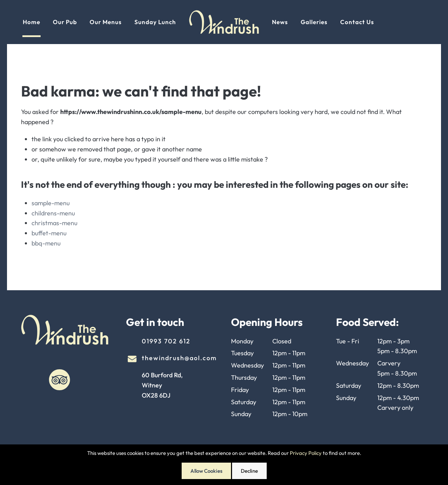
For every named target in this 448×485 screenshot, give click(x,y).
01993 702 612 (166, 341)
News (280, 22)
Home (31, 22)
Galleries (314, 22)
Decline (249, 471)
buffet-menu (49, 233)
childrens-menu (53, 213)
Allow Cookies (206, 471)
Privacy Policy (306, 453)
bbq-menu (46, 243)
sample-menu (51, 203)
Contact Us (357, 22)
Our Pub (65, 22)
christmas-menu (54, 223)
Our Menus (106, 22)
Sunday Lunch (155, 22)
